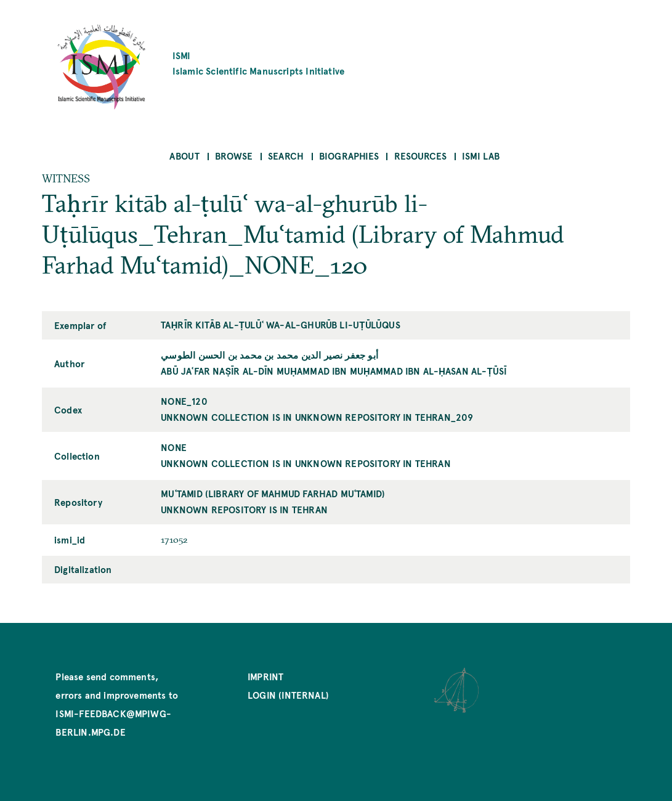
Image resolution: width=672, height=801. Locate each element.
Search (286, 156)
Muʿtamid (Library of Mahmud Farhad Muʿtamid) (273, 493)
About (184, 156)
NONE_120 (184, 401)
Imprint (265, 676)
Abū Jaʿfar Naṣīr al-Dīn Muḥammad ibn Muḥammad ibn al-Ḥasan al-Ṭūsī (334, 371)
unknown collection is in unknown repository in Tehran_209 (317, 417)
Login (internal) (288, 695)
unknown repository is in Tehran (244, 509)
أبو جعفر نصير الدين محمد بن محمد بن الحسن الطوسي (269, 355)
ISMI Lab (481, 156)
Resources (421, 156)
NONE (174, 447)
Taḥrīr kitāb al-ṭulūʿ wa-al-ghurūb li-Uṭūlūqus (280, 324)
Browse (234, 156)
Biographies (349, 156)
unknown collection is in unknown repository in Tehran (306, 463)
